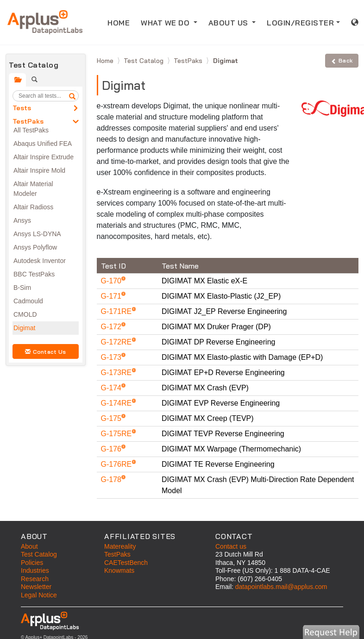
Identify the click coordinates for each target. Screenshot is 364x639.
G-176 (112, 449)
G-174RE (117, 403)
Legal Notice (39, 595)
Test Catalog (144, 61)
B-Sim (22, 288)
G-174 (112, 388)
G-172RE (117, 342)
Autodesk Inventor (40, 261)
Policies (32, 563)
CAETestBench (126, 563)
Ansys (22, 220)
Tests (22, 108)
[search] (72, 96)
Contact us (231, 546)
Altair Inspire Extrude (44, 157)
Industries (35, 570)
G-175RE (117, 434)
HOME (121, 22)
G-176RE (117, 464)
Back (342, 60)
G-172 (112, 327)
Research (35, 579)
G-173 (112, 357)
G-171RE (117, 311)
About (29, 546)
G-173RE (117, 373)
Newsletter (36, 587)
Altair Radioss (33, 207)
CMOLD (25, 314)
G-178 (112, 479)
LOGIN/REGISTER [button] (300, 23)
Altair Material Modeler (33, 189)
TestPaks (28, 121)
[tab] (17, 80)
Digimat (24, 328)
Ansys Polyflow (35, 247)
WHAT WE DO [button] (166, 23)
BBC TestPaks (34, 274)
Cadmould (28, 301)
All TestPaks (31, 130)
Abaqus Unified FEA (43, 144)
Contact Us (45, 352)
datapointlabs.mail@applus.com (281, 587)
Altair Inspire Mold (39, 170)
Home (106, 61)
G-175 (112, 418)
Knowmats (119, 570)
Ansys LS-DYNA (37, 234)
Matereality (120, 546)
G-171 (112, 296)
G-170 (112, 281)
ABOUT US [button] (229, 23)
